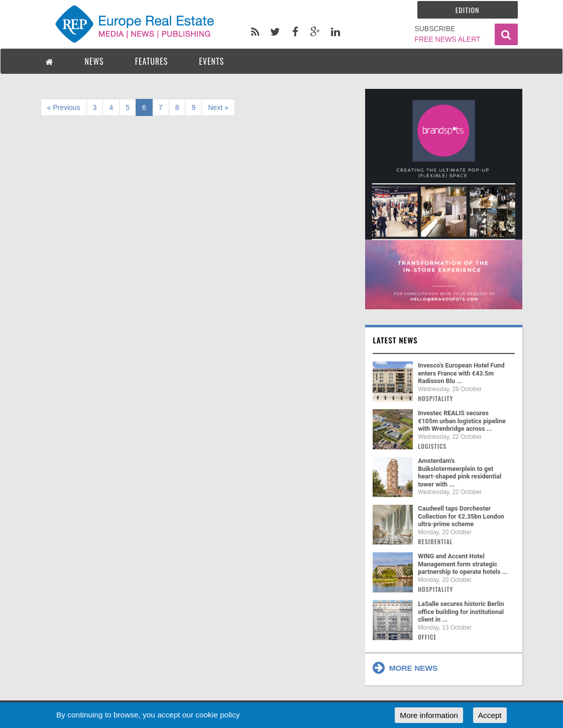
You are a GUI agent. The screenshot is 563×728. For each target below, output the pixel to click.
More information (429, 715)
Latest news (395, 340)
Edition (468, 10)
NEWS (94, 61)
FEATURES (152, 61)
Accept (490, 715)
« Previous (64, 107)
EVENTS (211, 61)
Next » (218, 107)
